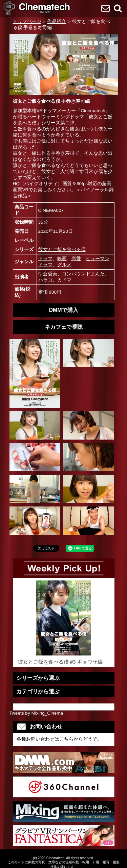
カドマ (64, 280)
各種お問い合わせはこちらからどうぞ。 (59, 739)
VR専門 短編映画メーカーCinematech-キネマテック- (37, 9)
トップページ (27, 21)
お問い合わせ (105, 8)
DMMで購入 (63, 310)
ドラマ (45, 259)
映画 (62, 259)
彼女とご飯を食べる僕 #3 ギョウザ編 (64, 623)
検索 (118, 8)
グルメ (64, 265)
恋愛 (76, 259)
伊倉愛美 (48, 274)
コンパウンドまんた (83, 274)
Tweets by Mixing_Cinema (36, 713)
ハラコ (45, 280)
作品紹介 (57, 21)
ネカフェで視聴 (64, 327)
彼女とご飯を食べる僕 (62, 250)
